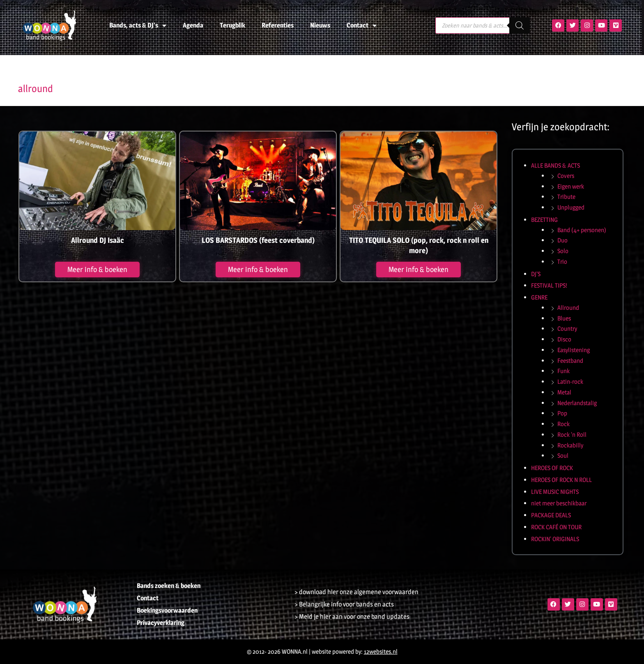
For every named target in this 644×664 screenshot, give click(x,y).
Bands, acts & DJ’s (138, 25)
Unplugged (571, 207)
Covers (566, 176)
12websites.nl (381, 651)
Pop (562, 413)
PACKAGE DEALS (551, 515)
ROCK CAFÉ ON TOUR (556, 527)
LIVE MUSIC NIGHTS (555, 492)
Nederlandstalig (577, 403)
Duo (562, 240)
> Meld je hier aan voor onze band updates (352, 617)
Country (567, 329)
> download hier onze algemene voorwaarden (356, 592)
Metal (564, 392)
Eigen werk (571, 186)
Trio (562, 262)
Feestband (570, 361)
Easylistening (574, 350)
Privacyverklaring (161, 623)
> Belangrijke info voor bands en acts (344, 604)
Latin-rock (570, 382)
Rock (563, 424)
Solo (563, 251)
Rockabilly (570, 445)
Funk (563, 371)
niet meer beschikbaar (559, 503)
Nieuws (320, 25)
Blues (564, 318)
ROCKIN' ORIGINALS (555, 539)
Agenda (193, 25)
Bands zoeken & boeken (169, 586)
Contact (362, 25)
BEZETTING (544, 220)
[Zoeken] (520, 25)
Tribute (566, 197)
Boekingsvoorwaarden (167, 610)
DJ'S (536, 274)
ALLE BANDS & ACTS (555, 165)
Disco (564, 339)
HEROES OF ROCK (552, 468)
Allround (568, 308)
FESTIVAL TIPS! (549, 285)
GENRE (539, 297)
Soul (563, 455)
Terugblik (232, 25)
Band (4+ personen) (582, 230)
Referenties (278, 25)
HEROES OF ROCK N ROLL (561, 480)
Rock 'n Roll (572, 435)
